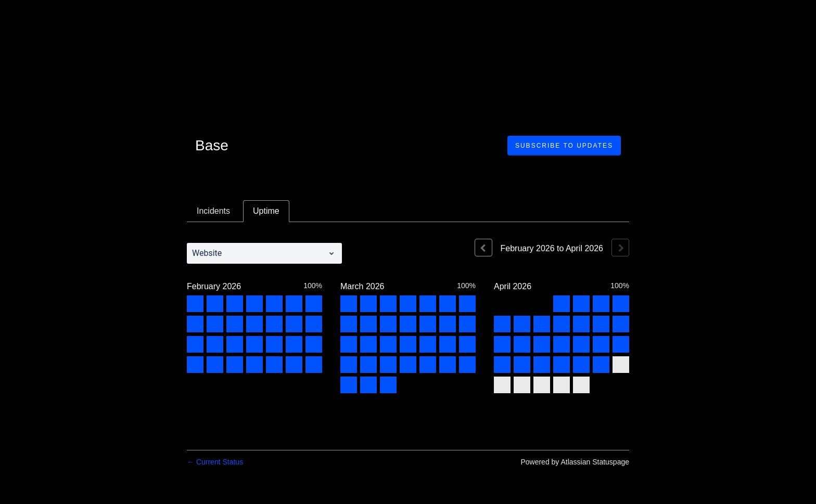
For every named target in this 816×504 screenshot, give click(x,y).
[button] (564, 146)
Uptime (266, 211)
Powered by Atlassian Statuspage (575, 462)
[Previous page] (483, 248)
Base (212, 145)
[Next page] (620, 248)
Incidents (213, 211)
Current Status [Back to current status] (215, 462)
